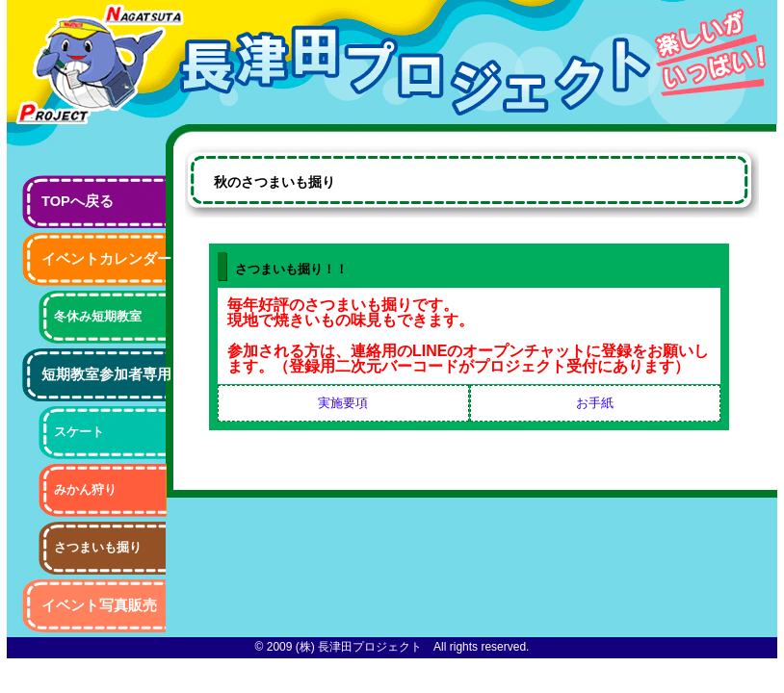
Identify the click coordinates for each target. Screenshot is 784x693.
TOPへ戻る (78, 201)
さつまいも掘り (98, 547)
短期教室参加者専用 (106, 374)
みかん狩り (85, 489)
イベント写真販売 (99, 605)
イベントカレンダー (106, 259)
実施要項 (343, 403)
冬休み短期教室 (98, 316)
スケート (79, 432)
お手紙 (595, 403)
